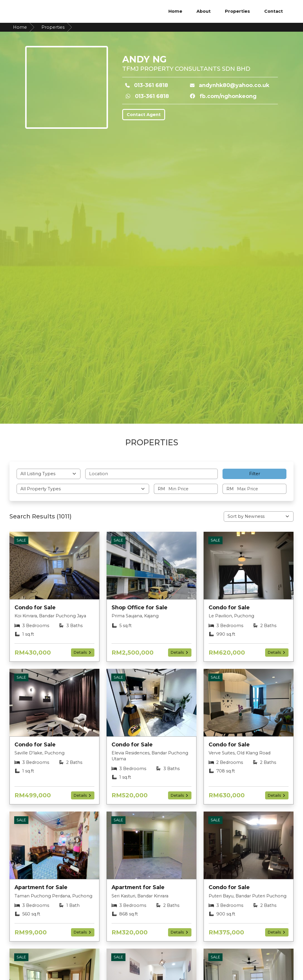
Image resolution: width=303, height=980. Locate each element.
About (204, 11)
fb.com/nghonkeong (228, 96)
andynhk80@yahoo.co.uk (234, 85)
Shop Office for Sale (140, 607)
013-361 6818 (151, 85)
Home (175, 11)
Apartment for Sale (41, 887)
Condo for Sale (35, 607)
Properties (237, 11)
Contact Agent (144, 115)
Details (83, 652)
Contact (274, 11)
